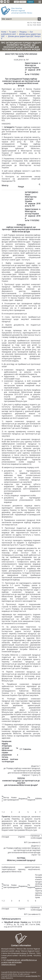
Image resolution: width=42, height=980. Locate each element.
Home (4, 32)
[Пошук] (39, 19)
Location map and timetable (11, 962)
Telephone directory (8, 964)
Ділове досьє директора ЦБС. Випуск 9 (21, 37)
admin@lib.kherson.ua (29, 960)
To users (13, 32)
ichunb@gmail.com (13, 960)
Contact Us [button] (23, 2)
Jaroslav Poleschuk (31, 976)
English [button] (16, 2)
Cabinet (31, 2)
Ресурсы (23, 32)
